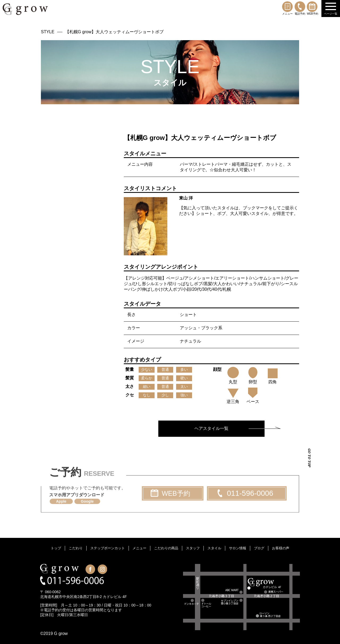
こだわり (76, 548)
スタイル (214, 548)
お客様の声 (281, 548)
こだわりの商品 (166, 548)
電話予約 (300, 8)
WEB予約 (313, 8)
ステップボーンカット (108, 548)
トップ (56, 548)
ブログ (259, 548)
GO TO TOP (309, 458)
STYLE (48, 32)
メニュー (287, 8)
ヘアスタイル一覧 (211, 428)
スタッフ (193, 548)
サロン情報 (238, 548)
